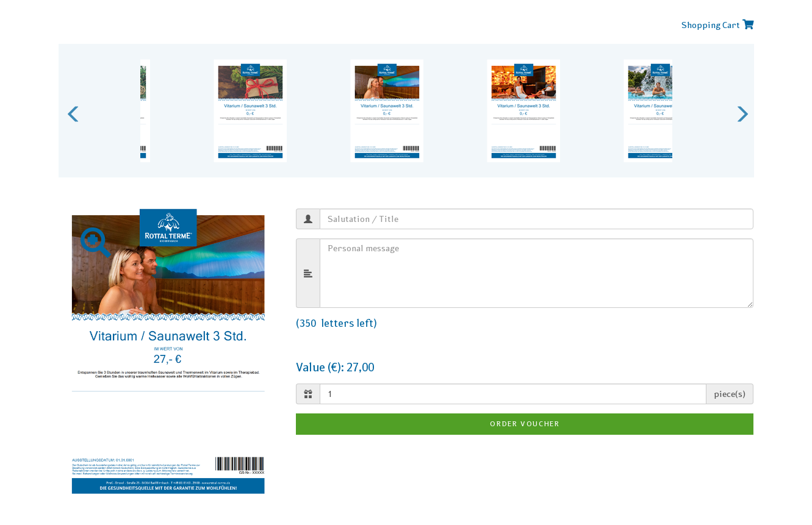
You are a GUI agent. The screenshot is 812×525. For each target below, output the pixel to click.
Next (739, 111)
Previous (71, 111)
